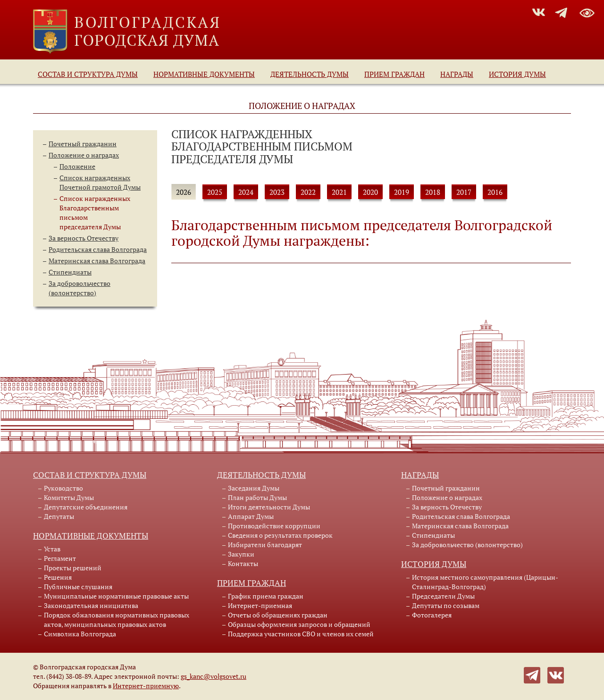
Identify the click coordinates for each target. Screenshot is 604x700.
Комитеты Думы (69, 497)
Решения (58, 577)
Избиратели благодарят (265, 545)
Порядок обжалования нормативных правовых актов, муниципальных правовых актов (117, 620)
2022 (308, 192)
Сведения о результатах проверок (280, 535)
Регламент (60, 558)
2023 (277, 192)
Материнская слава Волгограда (97, 261)
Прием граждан (394, 74)
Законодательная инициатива (91, 605)
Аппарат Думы (251, 516)
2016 (495, 192)
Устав (52, 549)
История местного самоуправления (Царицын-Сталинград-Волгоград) (485, 582)
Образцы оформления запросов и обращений (299, 624)
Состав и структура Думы (88, 74)
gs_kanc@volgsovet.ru (214, 676)
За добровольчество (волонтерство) (80, 288)
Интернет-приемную (146, 686)
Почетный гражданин (83, 144)
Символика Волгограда (80, 634)
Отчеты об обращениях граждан (278, 615)
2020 (370, 192)
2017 (464, 192)
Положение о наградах (84, 155)
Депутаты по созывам (446, 605)
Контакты (243, 563)
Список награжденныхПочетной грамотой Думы (100, 182)
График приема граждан (266, 596)
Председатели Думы (443, 596)
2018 (433, 192)
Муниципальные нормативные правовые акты (116, 596)
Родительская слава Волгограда (98, 249)
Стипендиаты (70, 272)
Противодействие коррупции (274, 526)
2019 (402, 192)
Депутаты (59, 516)
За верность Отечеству (84, 238)
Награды (457, 74)
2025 (215, 192)
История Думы (517, 74)
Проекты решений (73, 568)
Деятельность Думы (310, 74)
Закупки (241, 554)
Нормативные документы (204, 74)
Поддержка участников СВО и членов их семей (301, 634)
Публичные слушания (78, 587)
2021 (339, 192)
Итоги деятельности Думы (269, 507)
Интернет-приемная (260, 605)
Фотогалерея (432, 615)
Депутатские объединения (86, 507)
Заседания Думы (254, 488)
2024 (246, 192)
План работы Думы (257, 497)
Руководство (63, 488)
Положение (77, 166)
